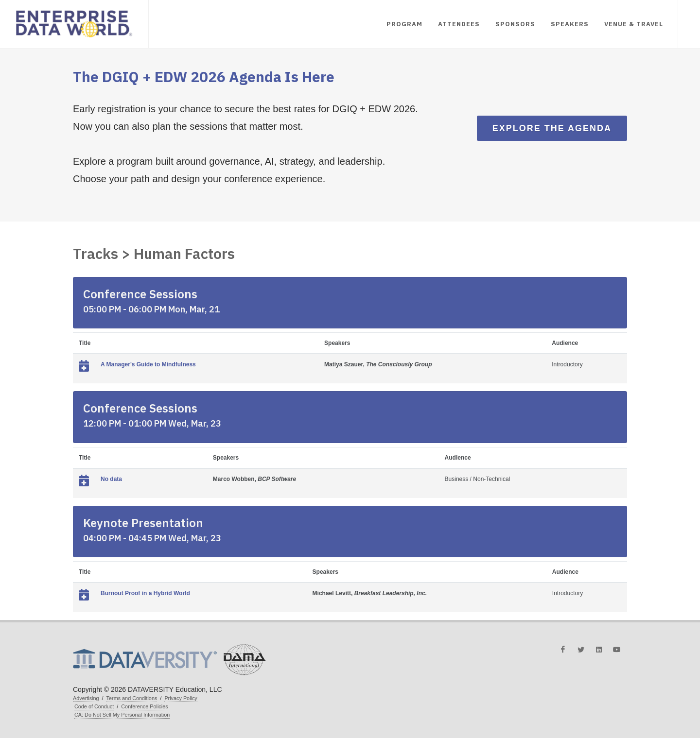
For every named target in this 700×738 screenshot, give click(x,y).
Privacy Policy (181, 698)
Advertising (86, 698)
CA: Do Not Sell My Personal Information (122, 715)
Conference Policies (144, 706)
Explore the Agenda (552, 128)
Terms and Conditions (132, 698)
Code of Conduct (94, 706)
